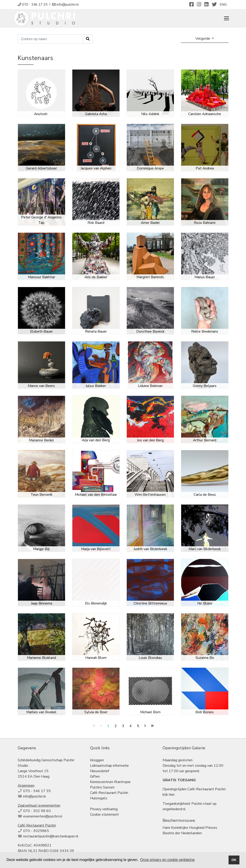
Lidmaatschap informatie (109, 766)
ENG (223, 5)
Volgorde (203, 39)
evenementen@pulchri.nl (43, 816)
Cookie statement (104, 815)
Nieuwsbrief (100, 771)
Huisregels (99, 798)
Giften (95, 776)
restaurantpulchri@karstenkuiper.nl (51, 836)
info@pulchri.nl (35, 796)
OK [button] (234, 860)
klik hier (169, 795)
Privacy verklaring (104, 809)
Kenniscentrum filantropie (110, 782)
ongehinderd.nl (174, 809)
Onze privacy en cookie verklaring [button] (167, 860)
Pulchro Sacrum (102, 787)
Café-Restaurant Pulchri (109, 793)
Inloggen (97, 760)
